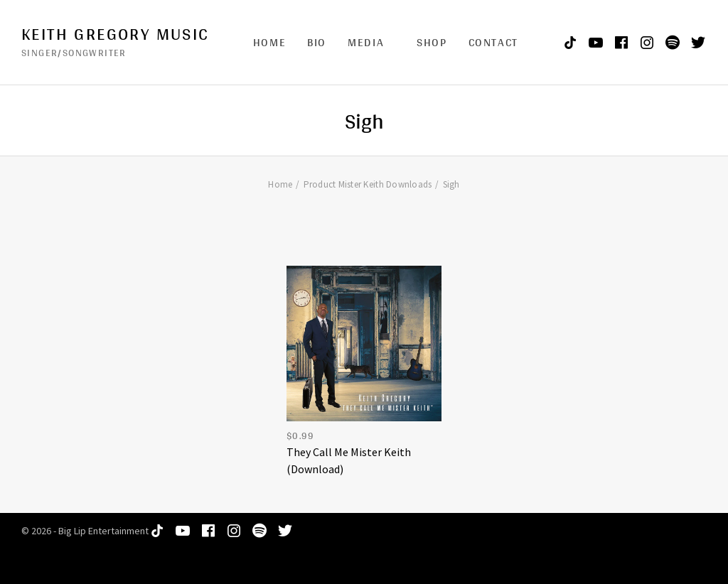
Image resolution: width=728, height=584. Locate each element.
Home (269, 42)
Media (366, 42)
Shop (432, 42)
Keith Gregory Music (116, 34)
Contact (493, 42)
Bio (317, 42)
